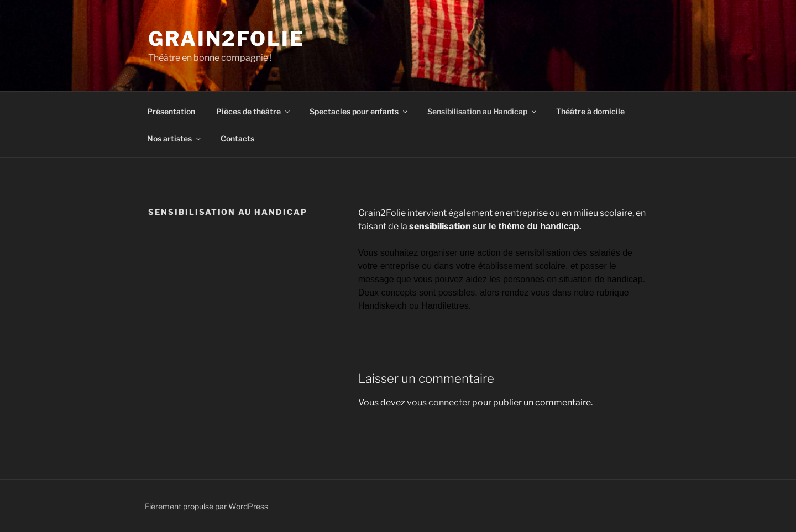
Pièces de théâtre (254, 111)
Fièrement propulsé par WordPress (206, 506)
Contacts (237, 138)
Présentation (171, 111)
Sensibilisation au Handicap (483, 111)
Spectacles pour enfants (359, 111)
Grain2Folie (226, 39)
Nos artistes (175, 138)
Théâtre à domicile (590, 111)
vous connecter (439, 402)
